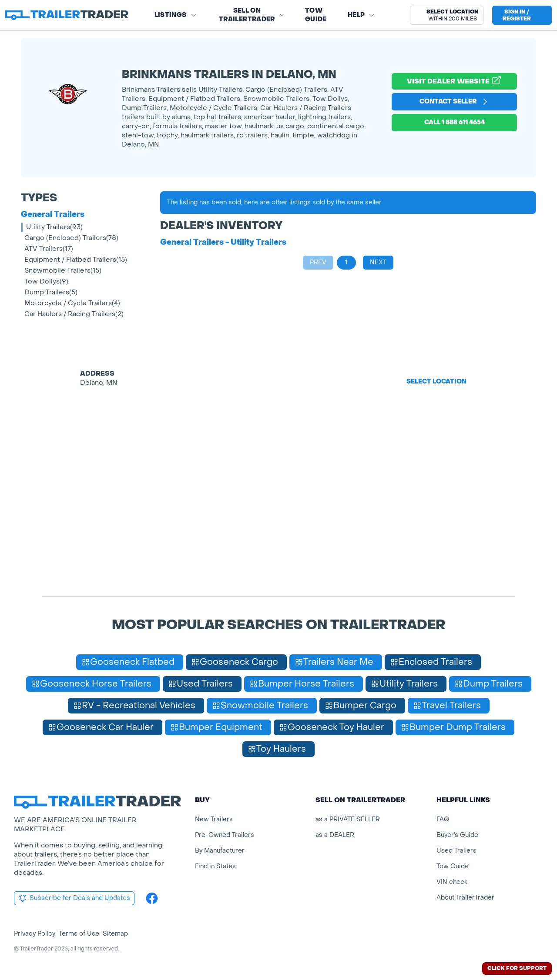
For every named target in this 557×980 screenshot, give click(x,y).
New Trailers (214, 819)
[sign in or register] (522, 15)
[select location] (447, 15)
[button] (447, 15)
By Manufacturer (220, 851)
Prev (318, 262)
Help (361, 15)
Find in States (215, 866)
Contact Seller (455, 102)
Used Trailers (456, 851)
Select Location (436, 382)
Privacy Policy (35, 934)
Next (378, 262)
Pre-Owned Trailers (225, 835)
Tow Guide (316, 15)
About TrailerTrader (465, 898)
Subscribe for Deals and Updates (74, 898)
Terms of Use (79, 934)
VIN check (452, 882)
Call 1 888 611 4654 (455, 122)
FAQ (443, 819)
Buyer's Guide (457, 835)
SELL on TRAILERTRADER (252, 15)
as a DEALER (335, 835)
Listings (176, 15)
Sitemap (115, 934)
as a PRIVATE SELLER (348, 819)
